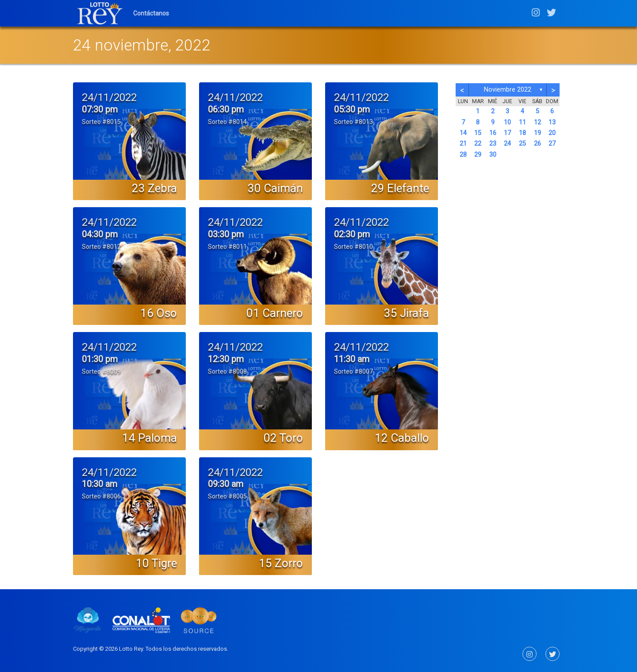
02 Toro (283, 438)
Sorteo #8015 (101, 122)
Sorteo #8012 (101, 247)
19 (537, 133)
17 (507, 133)
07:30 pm (100, 109)
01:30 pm (100, 359)
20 (552, 133)
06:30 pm (226, 109)
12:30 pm (226, 359)
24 (507, 144)
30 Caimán (275, 188)
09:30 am (226, 484)
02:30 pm (352, 234)
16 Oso (159, 313)
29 (478, 155)
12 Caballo (402, 438)
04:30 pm (100, 234)
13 (552, 122)
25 (522, 144)
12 (537, 122)
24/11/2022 (109, 97)
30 (493, 155)
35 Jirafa (407, 313)
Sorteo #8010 (353, 247)
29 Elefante (400, 188)
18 (522, 133)
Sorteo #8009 (101, 371)
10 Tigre (156, 563)
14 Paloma (150, 438)
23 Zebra (154, 188)
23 (493, 144)
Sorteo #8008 (227, 371)
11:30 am (352, 359)
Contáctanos (151, 13)
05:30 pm (352, 109)
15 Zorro (281, 563)
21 (463, 144)
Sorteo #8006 (101, 496)
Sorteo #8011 (227, 247)
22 (478, 144)
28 (463, 155)
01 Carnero (275, 313)
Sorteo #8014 (227, 122)
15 (478, 133)
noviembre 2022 (508, 90)
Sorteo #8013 (353, 122)
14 (463, 133)
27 (552, 144)
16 (493, 133)
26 (537, 144)
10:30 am (100, 484)
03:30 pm (226, 234)
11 (522, 122)
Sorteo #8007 (353, 371)
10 (507, 122)
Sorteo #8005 (227, 496)
